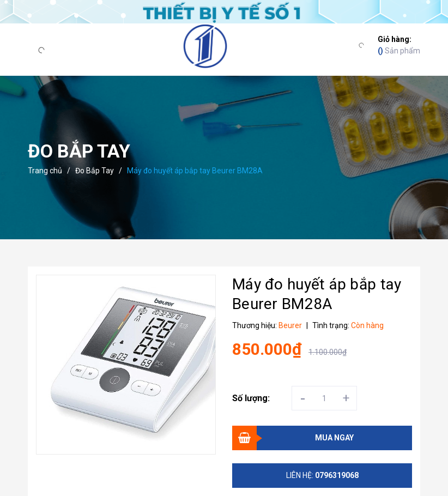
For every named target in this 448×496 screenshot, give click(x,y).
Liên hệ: (322, 475)
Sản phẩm (399, 44)
